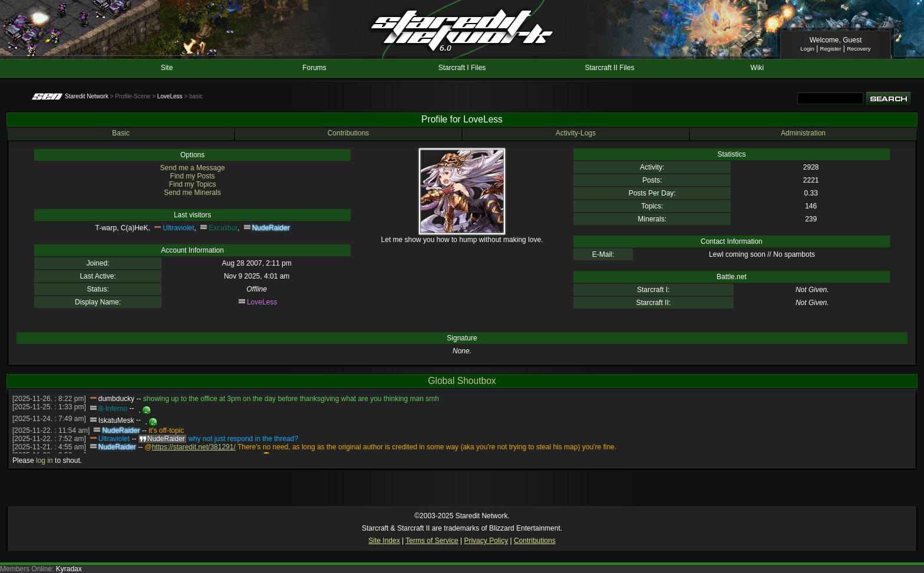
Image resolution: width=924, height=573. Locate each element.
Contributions (349, 133)
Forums (314, 68)
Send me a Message (193, 168)
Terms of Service (432, 541)
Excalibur (223, 228)
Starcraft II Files (609, 68)
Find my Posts (193, 176)
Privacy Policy (486, 541)
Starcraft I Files (462, 68)
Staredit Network (87, 96)
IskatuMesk (116, 420)
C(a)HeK (135, 228)
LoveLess (170, 96)
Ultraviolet (178, 228)
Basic (121, 133)
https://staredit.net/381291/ (194, 447)
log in (44, 461)
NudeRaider (271, 228)
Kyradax (69, 569)
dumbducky (116, 399)
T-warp (106, 228)
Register (831, 49)
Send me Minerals (192, 193)
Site (167, 68)
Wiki (758, 68)
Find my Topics (193, 184)
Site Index (384, 541)
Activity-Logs (576, 133)
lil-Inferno (113, 409)
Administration (803, 133)
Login (807, 49)
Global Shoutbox (462, 381)
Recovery (859, 49)
